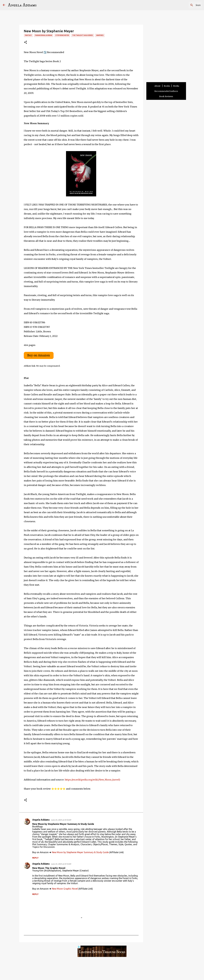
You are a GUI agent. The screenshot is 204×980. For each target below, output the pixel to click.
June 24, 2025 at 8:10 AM (61, 820)
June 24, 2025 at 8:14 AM (61, 864)
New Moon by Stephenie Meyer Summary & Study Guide (80, 852)
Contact (100, 972)
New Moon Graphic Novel (65, 889)
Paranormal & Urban (44, 35)
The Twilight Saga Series (83, 35)
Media (176, 86)
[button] (25, 42)
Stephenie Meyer (62, 35)
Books (167, 86)
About (158, 86)
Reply (35, 858)
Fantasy (28, 35)
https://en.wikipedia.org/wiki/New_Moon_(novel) (92, 780)
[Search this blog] (187, 5)
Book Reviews (166, 96)
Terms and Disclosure (85, 972)
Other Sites (123, 972)
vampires (100, 35)
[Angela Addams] (4, 5)
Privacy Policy (111, 972)
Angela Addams (22, 5)
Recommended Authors (166, 91)
